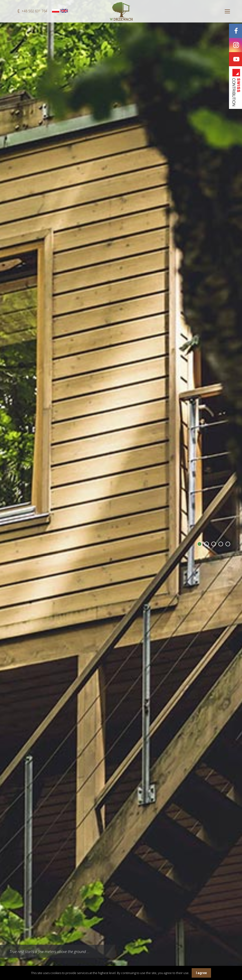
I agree (201, 973)
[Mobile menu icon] (227, 11)
